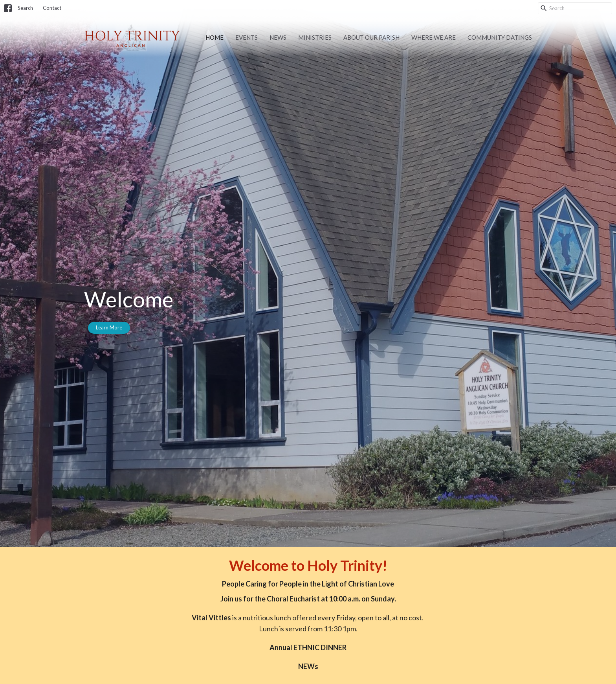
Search (25, 8)
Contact (52, 8)
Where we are (434, 37)
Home (214, 37)
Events (247, 37)
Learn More (109, 327)
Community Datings (500, 37)
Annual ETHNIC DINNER (308, 647)
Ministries (315, 37)
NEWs (308, 666)
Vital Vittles (211, 618)
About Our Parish (371, 37)
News (278, 37)
